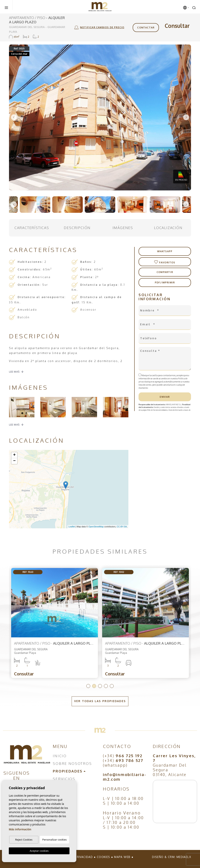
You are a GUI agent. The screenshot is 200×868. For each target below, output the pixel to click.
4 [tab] (106, 686)
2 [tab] (94, 686)
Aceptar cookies (39, 851)
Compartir (165, 272)
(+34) (123, 756)
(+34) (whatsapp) (123, 763)
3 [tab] (100, 686)
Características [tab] (32, 228)
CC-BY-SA (122, 527)
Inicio (60, 756)
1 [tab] (88, 686)
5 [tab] (112, 686)
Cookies (104, 857)
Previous (14, 117)
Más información (20, 829)
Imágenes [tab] (123, 228)
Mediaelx (184, 857)
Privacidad (84, 857)
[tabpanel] (55, 623)
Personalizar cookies (55, 840)
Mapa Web (122, 857)
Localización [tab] (168, 228)
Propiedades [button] (68, 771)
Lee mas (14, 372)
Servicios (64, 779)
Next (186, 117)
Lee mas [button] (14, 425)
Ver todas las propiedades (100, 701)
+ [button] (14, 455)
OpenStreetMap (96, 527)
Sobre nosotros (72, 763)
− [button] (14, 461)
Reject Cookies (24, 840)
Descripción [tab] (77, 228)
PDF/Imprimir (165, 283)
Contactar (146, 28)
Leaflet (72, 527)
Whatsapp (165, 251)
